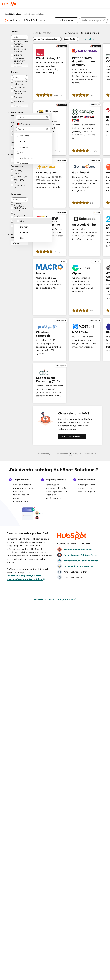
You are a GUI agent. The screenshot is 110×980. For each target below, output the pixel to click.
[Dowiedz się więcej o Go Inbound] (85, 183)
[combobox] (33, 117)
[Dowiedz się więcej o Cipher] (85, 287)
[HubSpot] (9, 4)
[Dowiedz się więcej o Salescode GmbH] (85, 233)
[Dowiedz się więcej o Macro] (50, 287)
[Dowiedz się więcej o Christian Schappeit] (50, 339)
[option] (33, 124)
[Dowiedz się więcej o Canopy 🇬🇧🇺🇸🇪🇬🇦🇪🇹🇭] (85, 129)
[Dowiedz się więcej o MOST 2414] (85, 339)
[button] (18, 32)
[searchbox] (93, 20)
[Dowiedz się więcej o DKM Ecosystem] (50, 183)
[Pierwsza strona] (44, 454)
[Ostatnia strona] (91, 454)
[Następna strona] (77, 454)
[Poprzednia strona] (61, 454)
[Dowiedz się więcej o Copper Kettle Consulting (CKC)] (50, 383)
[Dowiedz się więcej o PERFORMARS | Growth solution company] (85, 72)
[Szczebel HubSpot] (19, 243)
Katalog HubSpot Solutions (27, 20)
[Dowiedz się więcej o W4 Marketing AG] (50, 72)
